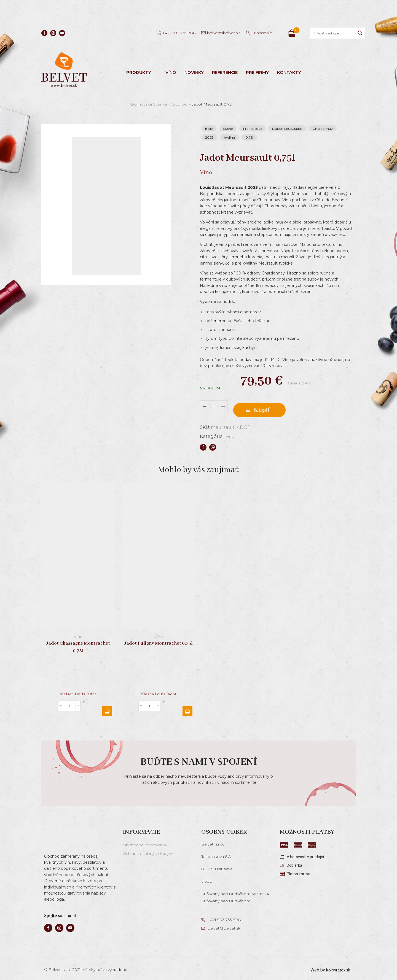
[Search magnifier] (360, 33)
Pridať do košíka (278, 405)
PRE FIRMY (257, 72)
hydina (229, 137)
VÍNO (171, 72)
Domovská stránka (149, 104)
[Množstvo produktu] (214, 405)
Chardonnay (323, 129)
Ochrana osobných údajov (148, 850)
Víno (231, 433)
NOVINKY (194, 72)
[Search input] (335, 33)
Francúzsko (252, 129)
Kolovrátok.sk (337, 966)
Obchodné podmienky (145, 841)
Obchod (179, 104)
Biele (209, 129)
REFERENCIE (225, 72)
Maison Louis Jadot (287, 129)
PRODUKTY (142, 72)
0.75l (249, 137)
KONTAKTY (289, 72)
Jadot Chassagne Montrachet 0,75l (78, 643)
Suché (228, 129)
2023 (209, 137)
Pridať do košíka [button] (107, 707)
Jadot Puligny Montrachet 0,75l (159, 640)
